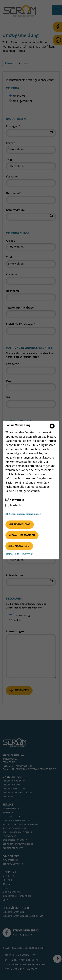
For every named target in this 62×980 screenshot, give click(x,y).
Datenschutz (13, 554)
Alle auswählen (19, 546)
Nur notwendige (19, 525)
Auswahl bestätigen (22, 535)
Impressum (28, 554)
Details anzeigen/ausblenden (25, 514)
